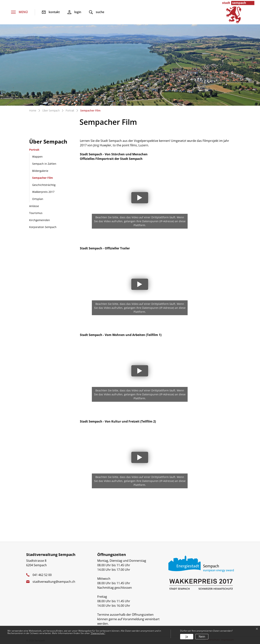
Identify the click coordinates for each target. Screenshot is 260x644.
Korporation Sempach (43, 227)
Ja (187, 637)
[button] (97, 12)
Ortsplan (38, 199)
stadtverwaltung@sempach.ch (54, 582)
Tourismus (36, 213)
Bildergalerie (40, 171)
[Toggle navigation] (19, 12)
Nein (202, 637)
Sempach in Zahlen (44, 164)
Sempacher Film (42, 179)
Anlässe (34, 206)
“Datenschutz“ (98, 633)
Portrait (34, 150)
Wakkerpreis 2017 (43, 192)
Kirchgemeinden (40, 220)
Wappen (37, 157)
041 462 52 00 (42, 575)
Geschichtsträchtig (44, 185)
